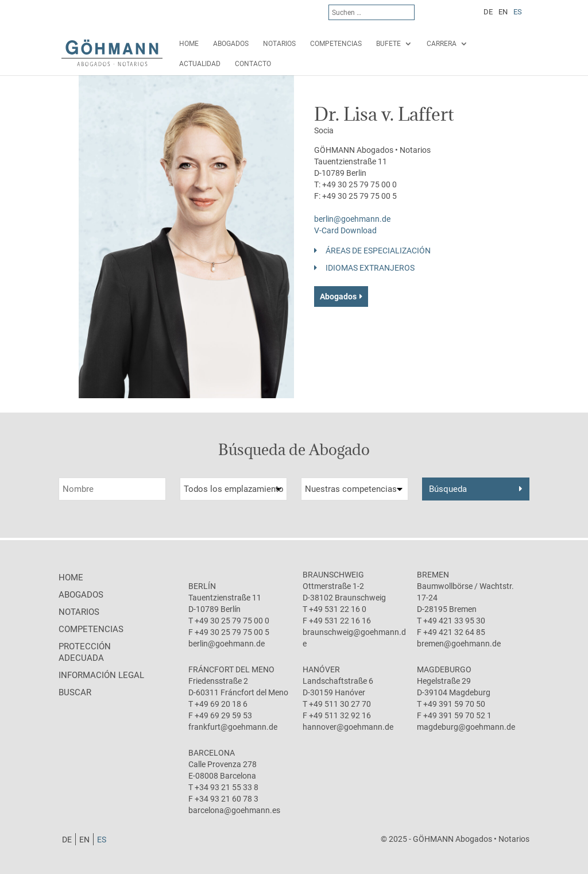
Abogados (231, 44)
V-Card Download (345, 230)
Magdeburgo (444, 669)
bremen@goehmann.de (459, 644)
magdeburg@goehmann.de (466, 727)
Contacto (253, 64)
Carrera (442, 44)
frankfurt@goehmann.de (233, 727)
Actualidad (200, 64)
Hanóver (321, 669)
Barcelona (212, 753)
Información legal (101, 675)
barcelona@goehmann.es (234, 810)
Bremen (433, 575)
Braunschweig (333, 575)
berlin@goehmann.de (352, 219)
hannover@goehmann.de (348, 727)
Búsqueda (448, 489)
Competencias (336, 44)
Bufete (388, 44)
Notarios (279, 44)
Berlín (202, 586)
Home (189, 44)
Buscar (75, 692)
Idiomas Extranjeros (370, 268)
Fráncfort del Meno (231, 669)
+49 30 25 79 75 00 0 (359, 184)
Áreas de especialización (378, 251)
